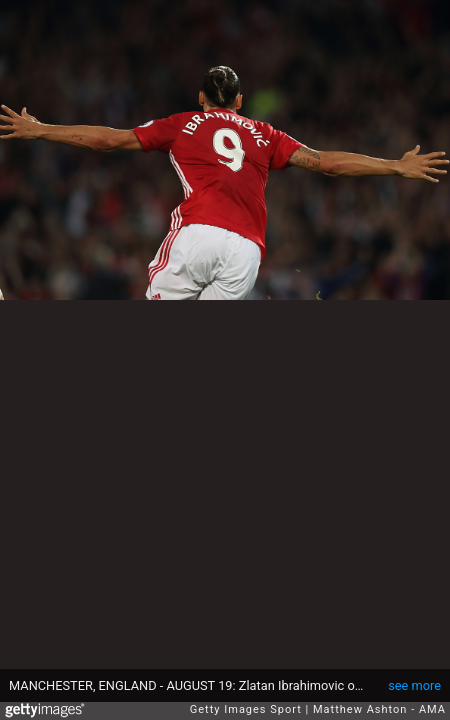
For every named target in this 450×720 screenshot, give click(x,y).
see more (414, 685)
